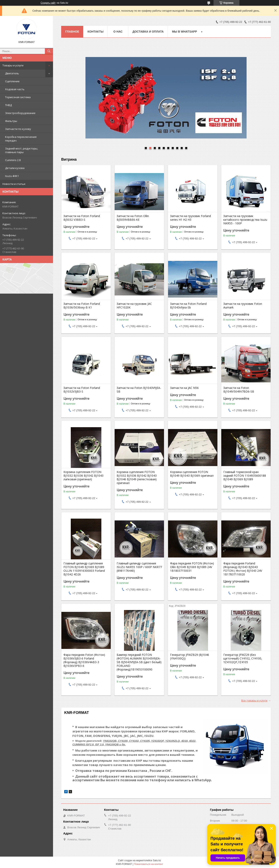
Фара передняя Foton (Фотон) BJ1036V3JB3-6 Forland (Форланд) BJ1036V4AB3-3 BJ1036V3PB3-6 (84, 660)
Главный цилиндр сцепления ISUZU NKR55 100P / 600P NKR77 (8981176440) (139, 567)
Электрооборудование (20, 113)
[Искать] (49, 51)
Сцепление (12, 81)
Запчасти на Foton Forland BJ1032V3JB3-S (82, 390)
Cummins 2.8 (13, 160)
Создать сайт (48, 3)
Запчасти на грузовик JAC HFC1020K (134, 306)
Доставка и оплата (148, 32)
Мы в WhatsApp (184, 32)
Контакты (95, 32)
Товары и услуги (13, 65)
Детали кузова (15, 168)
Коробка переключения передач (21, 139)
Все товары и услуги (254, 700)
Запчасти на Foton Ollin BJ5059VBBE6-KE (133, 218)
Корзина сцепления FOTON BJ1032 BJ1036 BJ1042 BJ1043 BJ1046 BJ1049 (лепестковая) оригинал (137, 477)
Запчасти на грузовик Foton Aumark (243, 306)
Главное (72, 32)
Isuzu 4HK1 (12, 176)
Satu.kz (157, 860)
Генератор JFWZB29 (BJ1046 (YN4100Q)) (190, 657)
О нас (118, 32)
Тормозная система (18, 97)
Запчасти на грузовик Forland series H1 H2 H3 (190, 218)
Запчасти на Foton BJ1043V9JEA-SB (139, 390)
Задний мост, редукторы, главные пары (22, 150)
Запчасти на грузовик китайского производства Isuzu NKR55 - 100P (245, 220)
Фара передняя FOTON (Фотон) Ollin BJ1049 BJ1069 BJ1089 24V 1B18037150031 (192, 567)
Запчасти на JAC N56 (184, 388)
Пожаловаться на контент (149, 864)
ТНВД (8, 105)
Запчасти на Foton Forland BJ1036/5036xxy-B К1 (82, 306)
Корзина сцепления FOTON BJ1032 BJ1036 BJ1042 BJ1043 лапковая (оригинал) (83, 476)
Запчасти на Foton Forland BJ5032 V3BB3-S (82, 218)
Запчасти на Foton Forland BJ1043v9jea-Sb (188, 306)
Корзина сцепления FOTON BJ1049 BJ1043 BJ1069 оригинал (192, 474)
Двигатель (12, 73)
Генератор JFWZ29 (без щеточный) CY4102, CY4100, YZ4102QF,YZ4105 (243, 658)
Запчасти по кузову (18, 129)
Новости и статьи (14, 184)
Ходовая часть (15, 89)
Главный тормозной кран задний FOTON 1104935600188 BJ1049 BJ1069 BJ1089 (245, 476)
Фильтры (11, 121)
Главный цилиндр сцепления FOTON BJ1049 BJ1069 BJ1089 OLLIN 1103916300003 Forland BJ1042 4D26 (84, 569)
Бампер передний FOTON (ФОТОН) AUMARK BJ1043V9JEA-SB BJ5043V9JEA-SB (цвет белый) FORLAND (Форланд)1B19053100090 (139, 662)
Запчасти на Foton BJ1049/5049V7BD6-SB (239, 390)
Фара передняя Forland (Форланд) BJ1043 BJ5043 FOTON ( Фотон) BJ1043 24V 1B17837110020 (243, 569)
